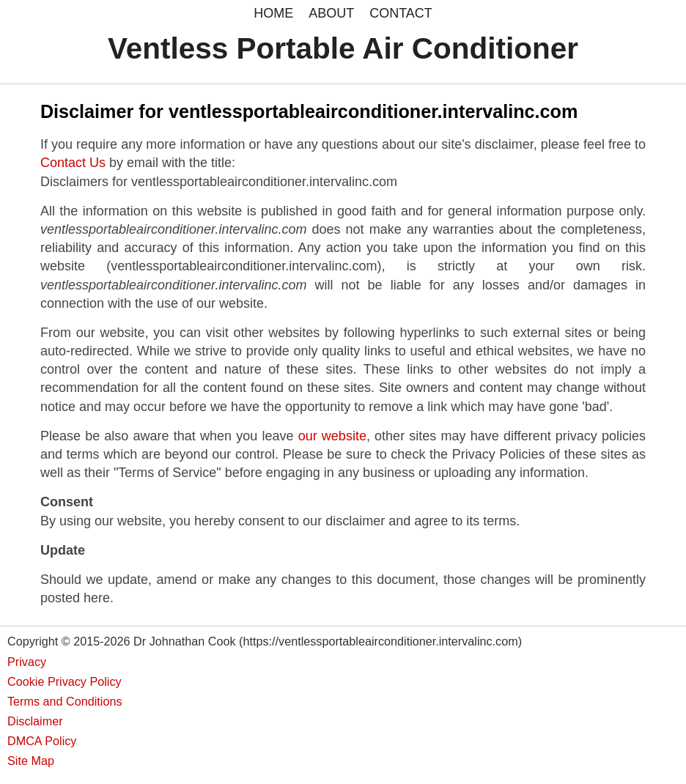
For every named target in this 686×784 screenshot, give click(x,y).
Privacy (27, 662)
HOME (273, 13)
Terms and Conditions (65, 701)
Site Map (31, 761)
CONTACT (401, 13)
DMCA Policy (42, 741)
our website (332, 436)
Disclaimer (35, 721)
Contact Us (73, 163)
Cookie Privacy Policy (64, 681)
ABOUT (331, 13)
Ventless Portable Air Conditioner (343, 48)
